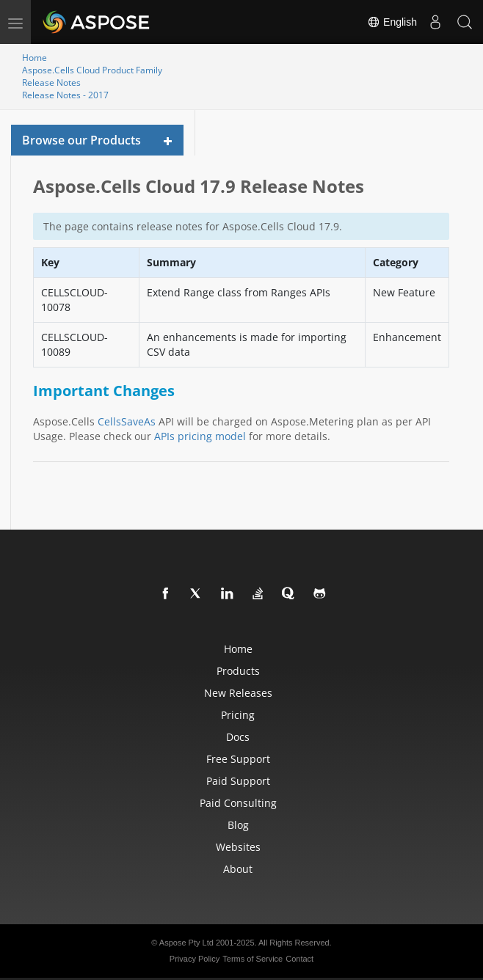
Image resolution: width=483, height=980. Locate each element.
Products (238, 671)
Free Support (238, 759)
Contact (299, 959)
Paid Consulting (238, 803)
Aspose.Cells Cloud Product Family (92, 70)
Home (34, 58)
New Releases (238, 693)
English (392, 22)
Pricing (238, 715)
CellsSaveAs (127, 421)
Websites (238, 847)
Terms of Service (253, 959)
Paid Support (238, 781)
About (238, 869)
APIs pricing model (200, 436)
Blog (238, 825)
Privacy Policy (195, 959)
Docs (238, 737)
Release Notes (51, 83)
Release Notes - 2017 (65, 95)
